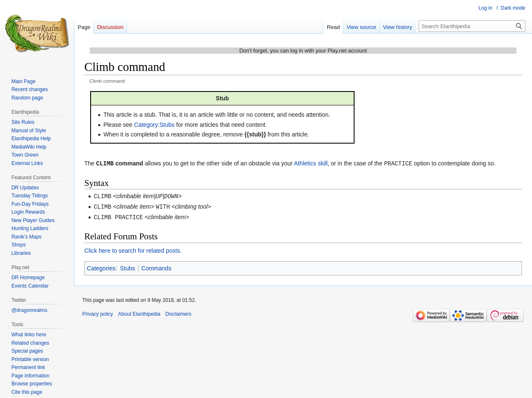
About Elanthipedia (139, 312)
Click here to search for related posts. (133, 249)
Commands (156, 267)
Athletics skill (311, 163)
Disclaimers (178, 312)
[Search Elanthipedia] (472, 26)
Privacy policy (98, 312)
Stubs (128, 267)
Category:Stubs (155, 125)
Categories (101, 267)
